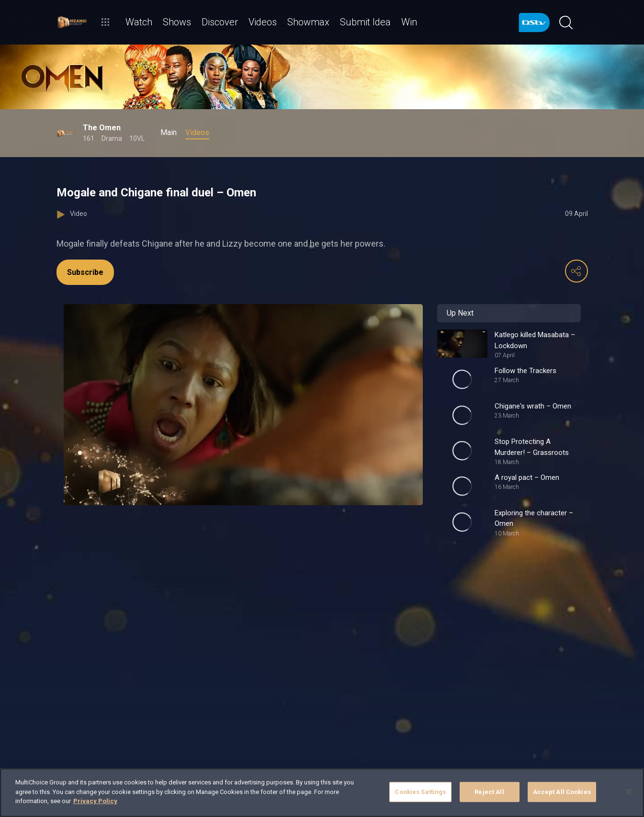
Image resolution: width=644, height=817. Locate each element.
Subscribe (85, 272)
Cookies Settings (420, 792)
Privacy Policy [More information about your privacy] (95, 801)
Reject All (489, 792)
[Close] (629, 792)
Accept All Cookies (562, 792)
